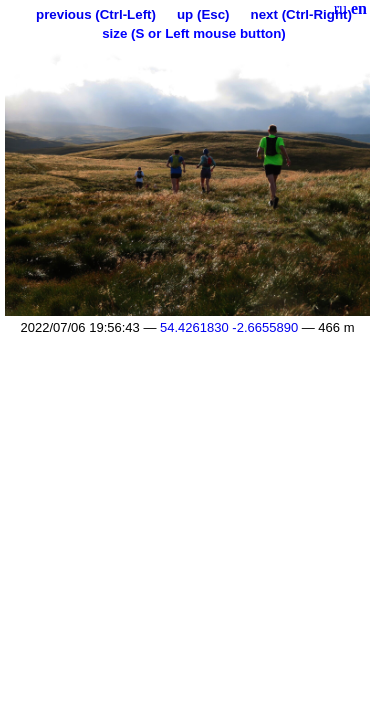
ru (340, 8)
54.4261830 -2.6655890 (229, 327)
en (359, 8)
